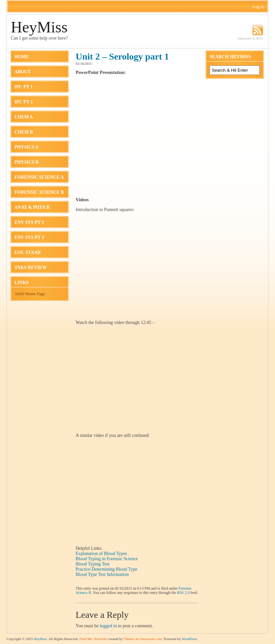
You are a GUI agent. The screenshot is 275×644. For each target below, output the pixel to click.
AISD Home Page (30, 294)
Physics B (27, 162)
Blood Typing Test (92, 564)
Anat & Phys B (32, 207)
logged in (109, 626)
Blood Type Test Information (102, 574)
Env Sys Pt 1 (29, 222)
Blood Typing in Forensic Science (107, 559)
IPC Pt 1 (24, 87)
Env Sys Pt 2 (29, 237)
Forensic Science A (39, 177)
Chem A (24, 117)
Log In (258, 7)
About (23, 72)
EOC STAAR (27, 252)
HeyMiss (39, 27)
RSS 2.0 (183, 593)
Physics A (27, 147)
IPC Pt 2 (24, 102)
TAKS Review (31, 268)
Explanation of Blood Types (101, 554)
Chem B (24, 132)
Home (22, 57)
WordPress (189, 639)
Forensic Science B (39, 192)
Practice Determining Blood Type (106, 569)
